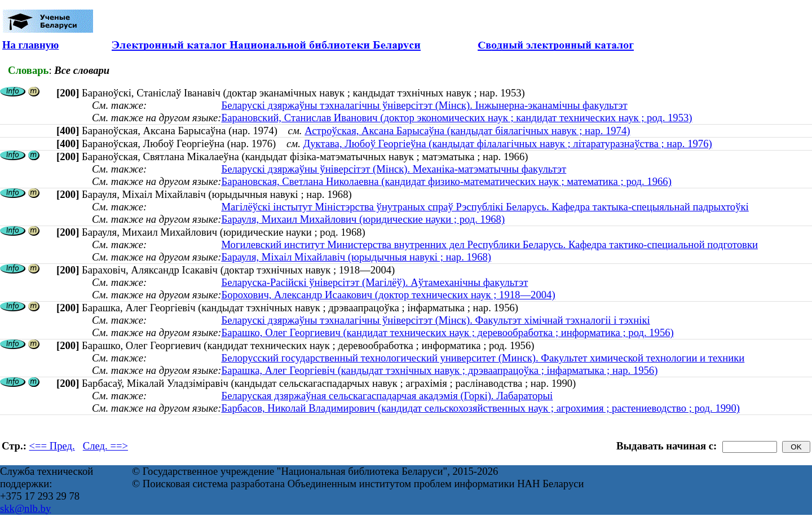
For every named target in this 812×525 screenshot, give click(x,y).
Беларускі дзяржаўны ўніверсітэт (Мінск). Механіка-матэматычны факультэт (394, 169)
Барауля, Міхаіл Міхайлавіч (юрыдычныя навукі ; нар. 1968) (356, 257)
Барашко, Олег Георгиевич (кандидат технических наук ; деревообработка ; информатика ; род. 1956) (447, 332)
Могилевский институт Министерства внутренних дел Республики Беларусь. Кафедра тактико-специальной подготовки (489, 244)
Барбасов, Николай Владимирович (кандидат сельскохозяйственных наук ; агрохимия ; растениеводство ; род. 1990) (480, 408)
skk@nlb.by (25, 508)
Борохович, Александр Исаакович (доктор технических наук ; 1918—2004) (388, 295)
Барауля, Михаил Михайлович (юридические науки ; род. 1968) (363, 219)
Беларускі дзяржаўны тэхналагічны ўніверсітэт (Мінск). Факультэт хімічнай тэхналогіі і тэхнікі (435, 320)
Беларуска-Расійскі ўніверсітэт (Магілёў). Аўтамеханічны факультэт (374, 282)
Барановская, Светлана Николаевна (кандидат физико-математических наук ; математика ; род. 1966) (446, 181)
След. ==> (105, 446)
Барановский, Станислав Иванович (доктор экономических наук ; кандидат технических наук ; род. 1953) (456, 118)
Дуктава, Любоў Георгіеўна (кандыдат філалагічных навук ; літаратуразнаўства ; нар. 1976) (508, 144)
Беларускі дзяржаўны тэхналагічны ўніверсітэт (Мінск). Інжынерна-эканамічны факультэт (424, 105)
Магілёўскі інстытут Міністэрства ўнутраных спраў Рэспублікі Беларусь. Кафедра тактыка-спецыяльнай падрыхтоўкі (485, 207)
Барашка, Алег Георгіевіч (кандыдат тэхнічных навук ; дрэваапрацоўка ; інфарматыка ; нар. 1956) (439, 370)
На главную (30, 45)
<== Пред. (52, 446)
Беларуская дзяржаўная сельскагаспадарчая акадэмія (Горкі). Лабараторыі (387, 396)
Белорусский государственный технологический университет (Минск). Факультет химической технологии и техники (483, 358)
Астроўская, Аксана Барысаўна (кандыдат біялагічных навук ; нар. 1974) (467, 131)
